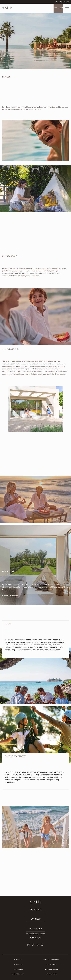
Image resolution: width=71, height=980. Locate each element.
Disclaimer (18, 960)
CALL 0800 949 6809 (63, 2)
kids (20, 640)
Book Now (58, 8)
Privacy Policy (18, 969)
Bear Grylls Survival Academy (54, 374)
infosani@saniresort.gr (35, 934)
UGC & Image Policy (18, 974)
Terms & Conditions (51, 969)
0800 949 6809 (36, 938)
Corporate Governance (51, 960)
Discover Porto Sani (10, 596)
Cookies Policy (51, 965)
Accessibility (18, 965)
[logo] (7, 9)
